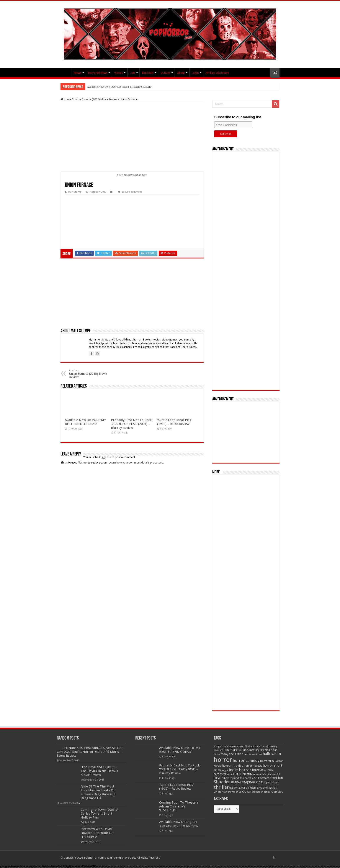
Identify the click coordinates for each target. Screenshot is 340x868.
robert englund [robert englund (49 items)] (230, 778)
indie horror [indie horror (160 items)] (240, 770)
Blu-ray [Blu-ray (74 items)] (249, 746)
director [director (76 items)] (238, 750)
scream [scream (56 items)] (265, 778)
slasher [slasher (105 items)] (236, 782)
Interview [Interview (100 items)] (259, 770)
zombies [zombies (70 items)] (278, 792)
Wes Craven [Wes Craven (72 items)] (244, 792)
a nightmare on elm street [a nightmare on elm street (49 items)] (229, 746)
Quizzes (165, 73)
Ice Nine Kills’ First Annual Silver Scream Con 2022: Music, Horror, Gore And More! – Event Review (90, 752)
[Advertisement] (132, 137)
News (78, 73)
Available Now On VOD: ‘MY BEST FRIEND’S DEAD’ (119, 87)
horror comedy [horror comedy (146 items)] (246, 760)
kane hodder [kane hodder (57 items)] (234, 774)
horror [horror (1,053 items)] (223, 760)
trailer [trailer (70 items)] (233, 788)
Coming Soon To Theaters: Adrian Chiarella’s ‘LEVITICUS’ (179, 806)
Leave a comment (132, 192)
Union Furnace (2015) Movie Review (95, 99)
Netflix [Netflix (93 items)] (248, 774)
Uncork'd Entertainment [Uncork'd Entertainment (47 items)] (251, 788)
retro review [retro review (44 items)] (260, 774)
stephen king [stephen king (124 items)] (252, 782)
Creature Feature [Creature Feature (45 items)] (223, 750)
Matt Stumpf (75, 192)
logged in (105, 457)
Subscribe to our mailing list (238, 117)
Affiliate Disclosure (217, 73)
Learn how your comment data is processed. (136, 463)
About (181, 73)
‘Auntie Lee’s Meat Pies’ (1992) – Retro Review (174, 422)
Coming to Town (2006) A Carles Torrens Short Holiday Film (100, 814)
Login (195, 73)
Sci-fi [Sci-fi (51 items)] (257, 778)
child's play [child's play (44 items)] (261, 747)
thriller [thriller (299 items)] (221, 787)
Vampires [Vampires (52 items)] (271, 788)
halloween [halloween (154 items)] (272, 754)
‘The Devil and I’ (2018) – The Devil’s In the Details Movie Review (99, 771)
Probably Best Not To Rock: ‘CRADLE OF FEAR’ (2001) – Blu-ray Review (132, 424)
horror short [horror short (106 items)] (273, 765)
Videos (119, 73)
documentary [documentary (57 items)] (251, 750)
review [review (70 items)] (271, 774)
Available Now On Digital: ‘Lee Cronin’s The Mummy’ (179, 824)
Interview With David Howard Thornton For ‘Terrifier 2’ (97, 833)
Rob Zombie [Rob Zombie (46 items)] (246, 778)
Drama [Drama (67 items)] (264, 750)
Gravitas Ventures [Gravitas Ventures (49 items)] (252, 754)
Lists (132, 73)
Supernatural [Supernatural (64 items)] (271, 782)
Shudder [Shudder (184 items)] (222, 782)
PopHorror (66, 72)
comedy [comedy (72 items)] (272, 746)
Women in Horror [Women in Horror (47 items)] (262, 792)
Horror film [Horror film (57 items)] (267, 761)
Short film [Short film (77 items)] (276, 778)
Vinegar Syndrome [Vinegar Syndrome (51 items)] (225, 792)
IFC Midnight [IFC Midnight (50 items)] (221, 770)
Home (66, 99)
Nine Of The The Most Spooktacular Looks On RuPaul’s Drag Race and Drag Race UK (98, 792)
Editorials (148, 73)
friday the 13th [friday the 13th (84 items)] (231, 754)
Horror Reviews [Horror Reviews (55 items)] (253, 766)
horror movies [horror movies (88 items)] (232, 766)
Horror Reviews (98, 73)
